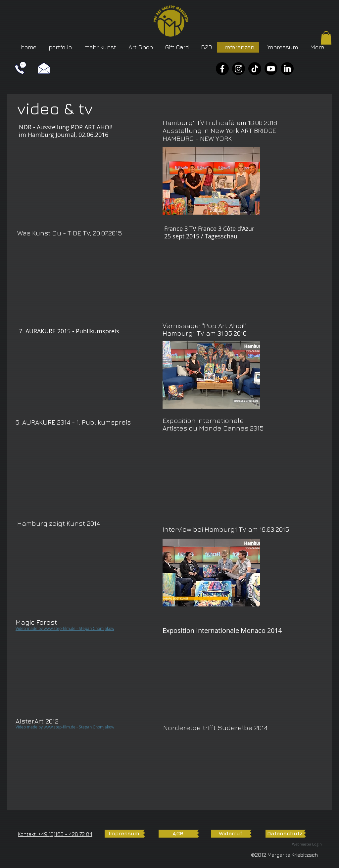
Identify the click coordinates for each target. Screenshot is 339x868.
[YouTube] (271, 69)
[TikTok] (255, 69)
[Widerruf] (231, 834)
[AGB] (178, 834)
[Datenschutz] (285, 834)
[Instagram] (239, 69)
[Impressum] (124, 834)
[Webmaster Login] (307, 844)
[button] (326, 38)
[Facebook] (222, 69)
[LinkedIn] (287, 69)
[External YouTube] (68, 182)
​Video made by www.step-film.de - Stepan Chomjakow (65, 628)
